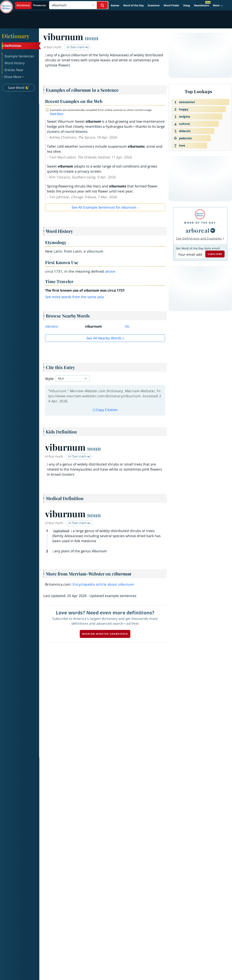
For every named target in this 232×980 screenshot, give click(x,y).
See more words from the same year (75, 297)
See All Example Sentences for (104, 207)
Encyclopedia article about (103, 584)
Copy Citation (105, 410)
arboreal (198, 230)
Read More (57, 114)
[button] (218, 5)
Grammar (154, 5)
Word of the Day (133, 5)
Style (49, 379)
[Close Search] (93, 5)
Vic (127, 326)
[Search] (79, 5)
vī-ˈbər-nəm (77, 47)
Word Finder (171, 5)
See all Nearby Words (104, 338)
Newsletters (201, 5)
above (110, 271)
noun (92, 38)
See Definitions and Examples (199, 238)
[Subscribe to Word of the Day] (190, 254)
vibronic (52, 326)
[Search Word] (102, 5)
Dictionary (16, 36)
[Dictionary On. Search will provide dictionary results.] (31, 5)
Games (115, 5)
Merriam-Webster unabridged (105, 634)
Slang (187, 5)
